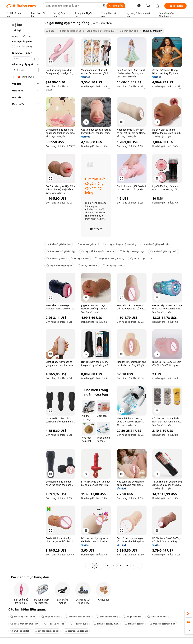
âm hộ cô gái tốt (20, 631)
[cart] (149, 6)
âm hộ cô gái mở (134, 624)
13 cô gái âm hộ (80, 258)
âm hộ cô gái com (113, 266)
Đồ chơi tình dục (129, 31)
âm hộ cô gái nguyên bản (156, 244)
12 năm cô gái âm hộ (88, 244)
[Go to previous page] (88, 566)
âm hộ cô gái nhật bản (59, 244)
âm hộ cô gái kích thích (78, 617)
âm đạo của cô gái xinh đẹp (61, 251)
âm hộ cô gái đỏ (55, 258)
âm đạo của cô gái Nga (132, 251)
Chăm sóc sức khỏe (71, 31)
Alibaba (50, 31)
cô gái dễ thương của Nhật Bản (98, 251)
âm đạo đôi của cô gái (47, 631)
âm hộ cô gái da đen (141, 258)
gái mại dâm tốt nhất (76, 631)
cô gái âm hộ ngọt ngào (59, 266)
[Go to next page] (140, 566)
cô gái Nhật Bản (51, 617)
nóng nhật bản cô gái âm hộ (109, 258)
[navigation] (24, 295)
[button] (103, 6)
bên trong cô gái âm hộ (23, 617)
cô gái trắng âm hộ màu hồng (121, 244)
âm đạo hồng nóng (107, 617)
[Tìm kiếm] (116, 6)
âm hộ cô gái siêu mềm (106, 624)
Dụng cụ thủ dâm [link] (153, 31)
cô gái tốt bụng (79, 624)
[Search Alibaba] (72, 6)
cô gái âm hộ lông (54, 624)
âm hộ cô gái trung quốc (163, 251)
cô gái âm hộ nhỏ (157, 617)
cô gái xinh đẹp (132, 617)
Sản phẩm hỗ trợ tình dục (100, 31)
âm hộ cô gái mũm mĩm (162, 624)
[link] (189, 613)
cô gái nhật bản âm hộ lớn (24, 624)
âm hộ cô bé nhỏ (87, 266)
